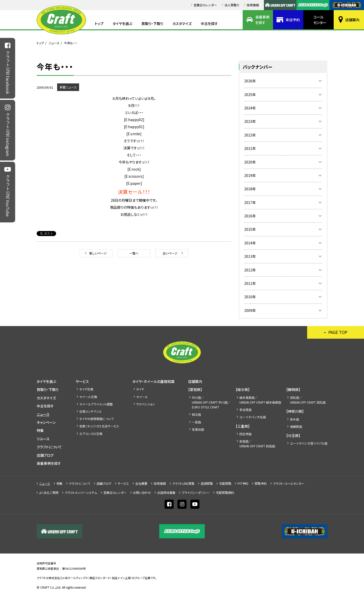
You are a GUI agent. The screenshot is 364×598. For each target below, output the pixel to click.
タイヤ (140, 389)
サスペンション (146, 404)
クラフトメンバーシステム (81, 492)
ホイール (142, 397)
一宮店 (196, 422)
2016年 (250, 216)
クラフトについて (49, 447)
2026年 (250, 81)
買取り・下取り (152, 24)
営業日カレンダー (205, 5)
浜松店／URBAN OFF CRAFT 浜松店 (308, 400)
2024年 (250, 108)
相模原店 (296, 427)
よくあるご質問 (49, 492)
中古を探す (209, 24)
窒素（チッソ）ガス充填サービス (99, 426)
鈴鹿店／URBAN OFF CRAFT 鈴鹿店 (257, 444)
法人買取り (232, 5)
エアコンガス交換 (91, 434)
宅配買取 (225, 483)
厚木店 (294, 419)
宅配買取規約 (225, 492)
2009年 (250, 310)
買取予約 (261, 483)
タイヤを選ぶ (122, 24)
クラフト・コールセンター (289, 483)
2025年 (250, 95)
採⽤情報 (253, 5)
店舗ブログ (45, 455)
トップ (99, 24)
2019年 (250, 175)
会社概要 (141, 483)
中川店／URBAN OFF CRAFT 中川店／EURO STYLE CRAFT (211, 402)
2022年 (250, 135)
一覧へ (134, 253)
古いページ (170, 253)
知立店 (196, 414)
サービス (82, 381)
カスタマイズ (182, 24)
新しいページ (98, 253)
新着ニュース (68, 87)
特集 (40, 430)
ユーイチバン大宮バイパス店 (309, 443)
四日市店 (245, 434)
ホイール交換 (88, 397)
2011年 (250, 283)
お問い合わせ (142, 492)
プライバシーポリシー (196, 492)
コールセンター (320, 20)
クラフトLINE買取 (183, 483)
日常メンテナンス (90, 411)
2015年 (250, 229)
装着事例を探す (262, 20)
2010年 (250, 297)
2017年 (250, 202)
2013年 (250, 256)
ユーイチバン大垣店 (253, 417)
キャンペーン (46, 422)
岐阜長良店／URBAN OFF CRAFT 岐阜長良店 (260, 400)
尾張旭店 (198, 429)
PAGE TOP (338, 332)
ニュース (54, 43)
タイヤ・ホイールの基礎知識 (153, 381)
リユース (43, 439)
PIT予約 (243, 483)
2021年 (250, 148)
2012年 (250, 270)
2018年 (250, 189)
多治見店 (245, 410)
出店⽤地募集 (166, 492)
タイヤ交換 (86, 389)
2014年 (250, 243)
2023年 (250, 121)
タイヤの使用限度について (97, 419)
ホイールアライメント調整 (96, 404)
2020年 (250, 162)
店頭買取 (207, 483)
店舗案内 (352, 20)
